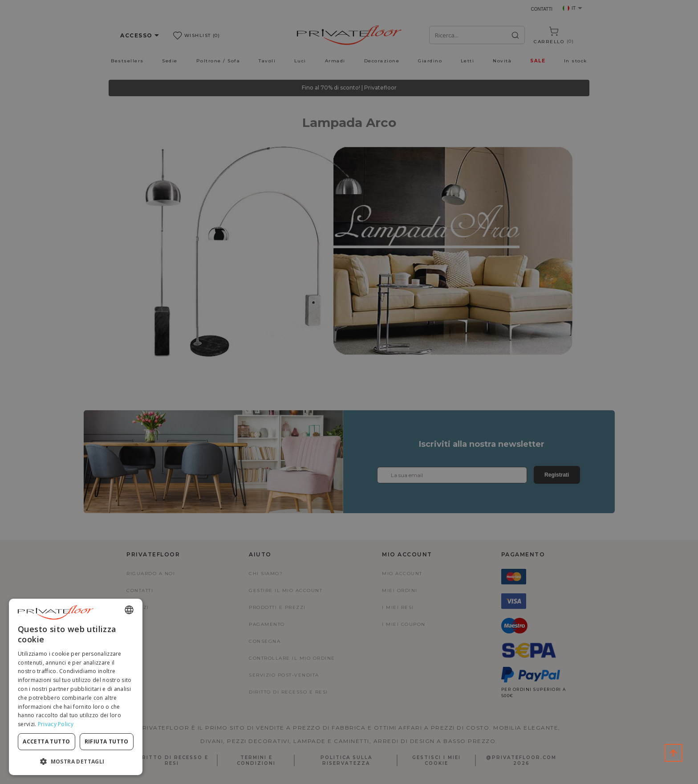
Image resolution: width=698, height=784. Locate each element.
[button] (76, 761)
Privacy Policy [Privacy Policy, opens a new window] (56, 724)
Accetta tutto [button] (46, 741)
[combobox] (129, 610)
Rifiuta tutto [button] (107, 741)
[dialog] (76, 687)
